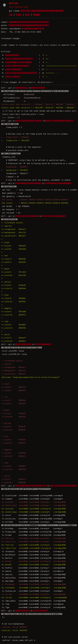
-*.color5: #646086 (13, 453)
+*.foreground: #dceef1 (14, 229)
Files (19, 15)
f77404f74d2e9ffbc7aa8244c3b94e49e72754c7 (28, 25)
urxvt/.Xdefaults (13, 69)
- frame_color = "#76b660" (15, 137)
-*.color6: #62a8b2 (13, 466)
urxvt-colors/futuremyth (17, 66)
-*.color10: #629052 (13, 417)
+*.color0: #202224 (13, 246)
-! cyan (5, 463)
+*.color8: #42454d (13, 249)
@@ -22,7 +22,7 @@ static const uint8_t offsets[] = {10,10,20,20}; (35, 91)
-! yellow (6, 423)
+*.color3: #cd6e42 (13, 285)
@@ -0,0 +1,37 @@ (9, 219)
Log (11, 15)
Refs (27, 15)
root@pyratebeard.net (33, 29)
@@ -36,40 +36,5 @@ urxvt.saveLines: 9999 (22, 348)
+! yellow (6, 282)
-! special (6, 364)
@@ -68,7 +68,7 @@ (10, 124)
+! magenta (6, 308)
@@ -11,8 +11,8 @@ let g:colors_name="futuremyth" (26, 489)
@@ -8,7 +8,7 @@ (9, 186)
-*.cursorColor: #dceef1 (13, 374)
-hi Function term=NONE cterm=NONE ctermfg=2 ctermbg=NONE (33, 538)
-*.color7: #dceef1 (13, 479)
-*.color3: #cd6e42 (13, 426)
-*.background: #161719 (13, 371)
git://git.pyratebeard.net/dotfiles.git (42, 11)
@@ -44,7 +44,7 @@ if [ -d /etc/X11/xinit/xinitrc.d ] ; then (32, 614)
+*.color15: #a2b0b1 (13, 341)
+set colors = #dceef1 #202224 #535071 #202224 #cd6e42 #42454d (35, 203)
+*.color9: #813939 (13, 262)
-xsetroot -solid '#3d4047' (15, 627)
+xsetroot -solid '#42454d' (15, 630)
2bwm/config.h (12, 55)
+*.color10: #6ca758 (13, 275)
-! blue (5, 436)
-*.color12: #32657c (13, 443)
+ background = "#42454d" (15, 170)
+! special (6, 226)
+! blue (5, 295)
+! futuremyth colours (12, 223)
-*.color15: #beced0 (13, 482)
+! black (5, 242)
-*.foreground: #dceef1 (13, 367)
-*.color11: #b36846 (13, 430)
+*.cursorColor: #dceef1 (14, 236)
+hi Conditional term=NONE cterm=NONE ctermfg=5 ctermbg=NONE (34, 512)
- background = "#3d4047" (15, 167)
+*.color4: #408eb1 (13, 298)
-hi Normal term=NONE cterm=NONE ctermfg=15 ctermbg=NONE (33, 561)
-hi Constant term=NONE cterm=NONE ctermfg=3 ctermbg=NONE (33, 502)
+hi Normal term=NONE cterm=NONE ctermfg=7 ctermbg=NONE (33, 565)
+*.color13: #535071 (13, 315)
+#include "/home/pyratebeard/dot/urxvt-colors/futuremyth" (31, 377)
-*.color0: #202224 (13, 387)
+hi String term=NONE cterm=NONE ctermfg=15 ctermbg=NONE (34, 597)
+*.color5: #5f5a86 (14, 311)
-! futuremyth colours (12, 361)
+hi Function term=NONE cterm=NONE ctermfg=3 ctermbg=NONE (33, 545)
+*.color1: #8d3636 (13, 259)
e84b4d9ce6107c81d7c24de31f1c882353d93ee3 (29, 22)
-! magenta (6, 450)
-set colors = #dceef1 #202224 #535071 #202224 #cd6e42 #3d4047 (35, 200)
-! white (5, 476)
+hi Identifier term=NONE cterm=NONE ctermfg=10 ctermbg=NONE (34, 548)
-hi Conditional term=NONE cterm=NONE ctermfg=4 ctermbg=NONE (34, 505)
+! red (4, 256)
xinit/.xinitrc (13, 77)
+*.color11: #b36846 (13, 288)
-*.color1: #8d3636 (13, 400)
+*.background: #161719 (13, 232)
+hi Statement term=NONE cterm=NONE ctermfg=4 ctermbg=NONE (34, 588)
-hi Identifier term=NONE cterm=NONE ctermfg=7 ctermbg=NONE (34, 542)
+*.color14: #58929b (13, 328)
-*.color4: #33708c (13, 440)
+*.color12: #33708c (13, 301)
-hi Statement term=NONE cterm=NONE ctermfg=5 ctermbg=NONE (34, 584)
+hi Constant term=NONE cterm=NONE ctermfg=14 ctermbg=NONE (33, 509)
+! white (5, 334)
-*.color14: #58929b (13, 469)
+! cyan (5, 321)
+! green (5, 269)
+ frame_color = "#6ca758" (16, 140)
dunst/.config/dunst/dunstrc (19, 59)
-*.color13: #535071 (13, 456)
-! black (5, 384)
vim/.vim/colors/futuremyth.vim (21, 73)
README (36, 15)
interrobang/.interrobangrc (18, 62)
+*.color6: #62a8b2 (13, 325)
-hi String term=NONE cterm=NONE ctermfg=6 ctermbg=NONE (33, 594)
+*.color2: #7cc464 (13, 272)
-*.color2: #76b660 (13, 413)
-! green (5, 410)
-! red (4, 397)
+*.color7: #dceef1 (14, 338)
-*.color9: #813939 (13, 403)
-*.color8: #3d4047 (13, 390)
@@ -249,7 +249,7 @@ (11, 154)
